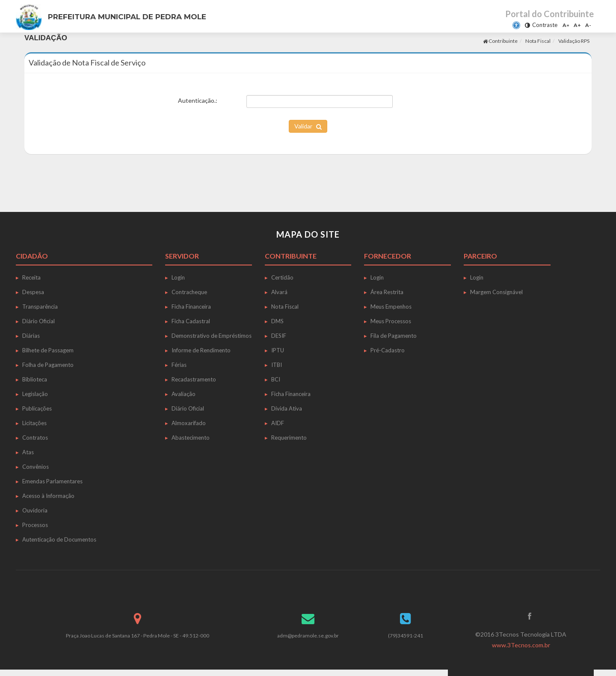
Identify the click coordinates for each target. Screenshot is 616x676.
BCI (276, 379)
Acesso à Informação (48, 496)
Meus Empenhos (391, 307)
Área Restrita (387, 292)
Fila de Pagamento (394, 336)
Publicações (37, 408)
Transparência (40, 307)
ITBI (277, 365)
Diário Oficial (38, 321)
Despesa (33, 292)
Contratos (35, 438)
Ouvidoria (35, 510)
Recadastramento (194, 379)
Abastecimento (191, 438)
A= (566, 25)
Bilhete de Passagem (48, 350)
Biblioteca (35, 379)
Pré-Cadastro (388, 350)
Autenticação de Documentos (59, 539)
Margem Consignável (496, 292)
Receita (31, 277)
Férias (179, 365)
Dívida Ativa (287, 408)
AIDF (278, 423)
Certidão (282, 277)
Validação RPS (574, 41)
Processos (35, 525)
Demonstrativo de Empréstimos (212, 336)
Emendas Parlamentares (52, 481)
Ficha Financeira (191, 307)
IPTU (278, 350)
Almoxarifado (189, 423)
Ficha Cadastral (191, 321)
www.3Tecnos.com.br (521, 645)
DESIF (279, 336)
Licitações (34, 423)
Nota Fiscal (538, 41)
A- (588, 25)
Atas (28, 452)
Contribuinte (500, 41)
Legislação (35, 394)
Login (178, 277)
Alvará (279, 292)
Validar (308, 126)
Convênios (36, 467)
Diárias (31, 336)
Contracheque (189, 292)
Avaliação (184, 394)
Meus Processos (391, 321)
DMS (277, 321)
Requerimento (289, 438)
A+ (577, 25)
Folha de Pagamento (48, 365)
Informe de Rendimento (201, 350)
